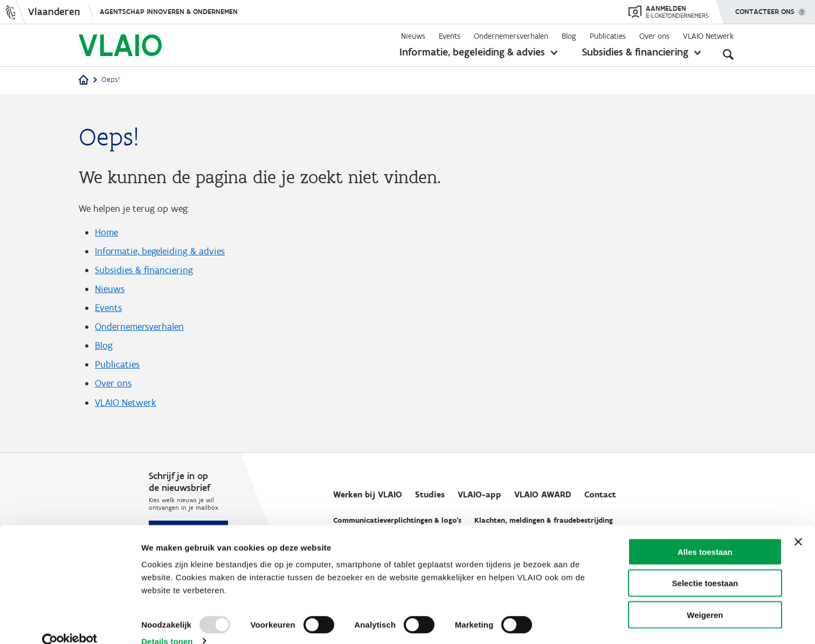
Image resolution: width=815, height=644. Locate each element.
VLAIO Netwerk (708, 36)
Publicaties (608, 36)
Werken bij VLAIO (368, 495)
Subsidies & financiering (635, 52)
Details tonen (167, 623)
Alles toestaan (705, 533)
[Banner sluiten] (798, 523)
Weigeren (705, 596)
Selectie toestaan (705, 565)
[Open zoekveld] (728, 54)
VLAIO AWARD (543, 495)
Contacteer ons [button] (765, 8)
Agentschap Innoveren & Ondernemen (169, 12)
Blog (569, 36)
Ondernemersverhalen (511, 36)
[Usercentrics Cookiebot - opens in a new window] (70, 623)
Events (450, 36)
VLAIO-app (479, 495)
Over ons (654, 36)
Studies (430, 495)
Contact (600, 495)
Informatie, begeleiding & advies (472, 52)
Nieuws (413, 36)
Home (106, 233)
